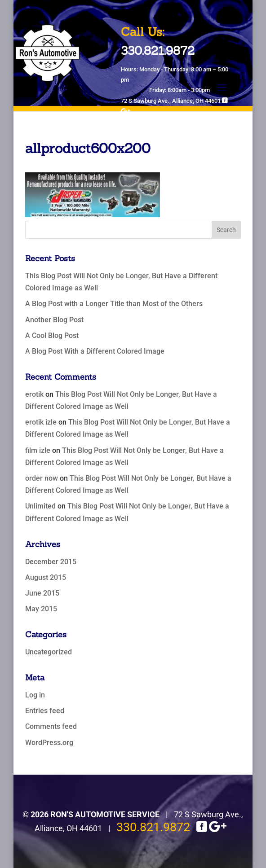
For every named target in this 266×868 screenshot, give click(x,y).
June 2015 (42, 593)
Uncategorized (49, 652)
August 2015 (46, 577)
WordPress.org (49, 743)
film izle (38, 450)
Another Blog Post (54, 320)
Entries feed (45, 711)
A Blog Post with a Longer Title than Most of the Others (114, 304)
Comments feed (51, 726)
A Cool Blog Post (52, 335)
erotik (34, 394)
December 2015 (51, 562)
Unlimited (40, 506)
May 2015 (41, 609)
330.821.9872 (153, 827)
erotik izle (41, 422)
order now (42, 478)
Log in (35, 695)
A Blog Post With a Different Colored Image (95, 351)
